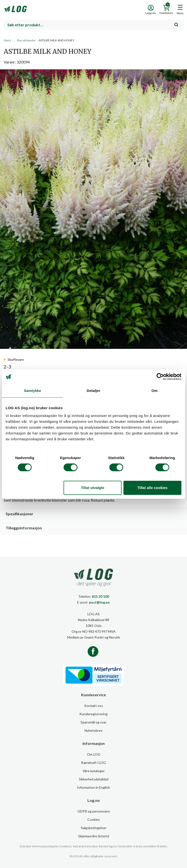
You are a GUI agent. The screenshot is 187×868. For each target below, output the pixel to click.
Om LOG (94, 754)
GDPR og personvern (94, 811)
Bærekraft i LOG (94, 763)
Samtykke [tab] (33, 391)
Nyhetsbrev (93, 730)
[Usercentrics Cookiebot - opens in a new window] (160, 377)
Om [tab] (154, 391)
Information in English (93, 787)
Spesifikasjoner (19, 514)
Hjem (7, 40)
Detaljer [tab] (93, 391)
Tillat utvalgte (93, 488)
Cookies (94, 819)
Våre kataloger (94, 771)
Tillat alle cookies (152, 488)
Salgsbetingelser (94, 828)
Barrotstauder (26, 40)
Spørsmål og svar (93, 722)
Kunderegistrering (93, 714)
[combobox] (93, 25)
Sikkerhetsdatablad (94, 779)
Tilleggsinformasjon (24, 528)
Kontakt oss (94, 706)
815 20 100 (100, 596)
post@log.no (99, 602)
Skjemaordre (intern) (94, 836)
